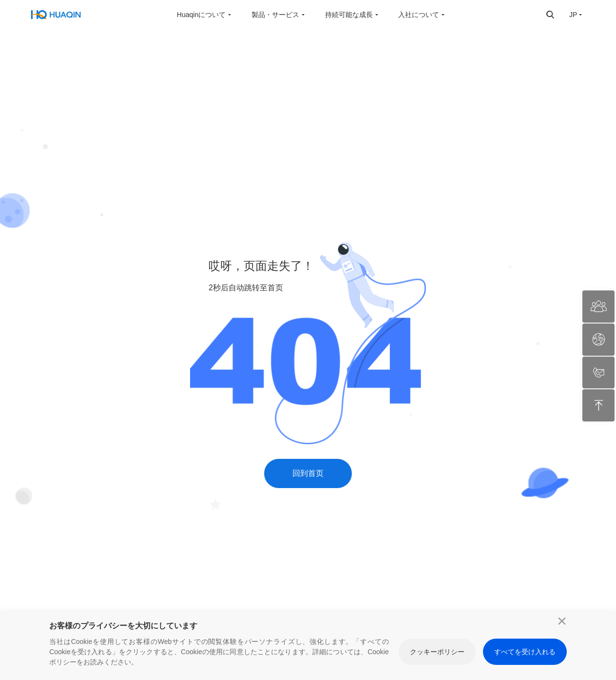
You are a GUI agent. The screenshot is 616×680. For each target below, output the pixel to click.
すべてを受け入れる (525, 652)
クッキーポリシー (437, 652)
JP (573, 15)
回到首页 (308, 473)
